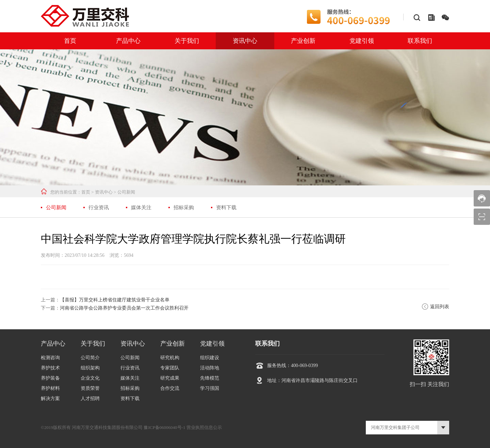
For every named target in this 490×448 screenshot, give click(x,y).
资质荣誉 (90, 388)
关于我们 (187, 41)
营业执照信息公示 (204, 427)
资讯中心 (245, 41)
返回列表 (435, 307)
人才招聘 (90, 399)
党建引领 (362, 41)
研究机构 (170, 358)
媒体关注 (141, 208)
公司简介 (90, 358)
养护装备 (50, 378)
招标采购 (184, 208)
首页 (70, 41)
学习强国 (210, 388)
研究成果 (170, 378)
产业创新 (303, 41)
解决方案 (50, 399)
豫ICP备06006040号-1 (164, 427)
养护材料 (50, 388)
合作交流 (170, 388)
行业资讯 (99, 208)
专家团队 (170, 368)
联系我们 (420, 41)
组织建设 (210, 358)
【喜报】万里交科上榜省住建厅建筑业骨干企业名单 (115, 300)
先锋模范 (210, 378)
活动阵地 (210, 368)
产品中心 (128, 41)
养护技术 (50, 368)
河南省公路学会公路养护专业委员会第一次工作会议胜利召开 (124, 308)
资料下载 (226, 208)
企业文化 (90, 378)
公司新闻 (126, 192)
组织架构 (90, 368)
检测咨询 (50, 358)
